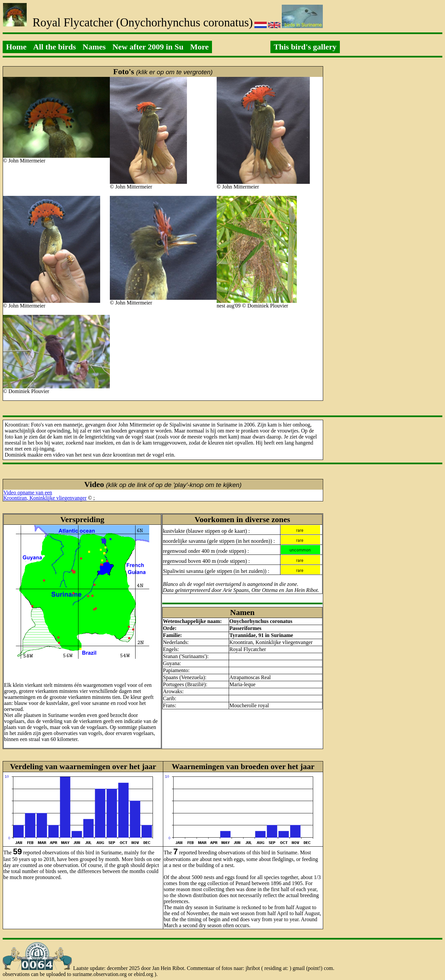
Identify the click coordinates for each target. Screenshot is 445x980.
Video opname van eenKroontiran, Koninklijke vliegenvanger (45, 495)
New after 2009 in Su (148, 47)
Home (16, 47)
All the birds (54, 47)
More (200, 47)
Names (94, 47)
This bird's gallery (305, 47)
